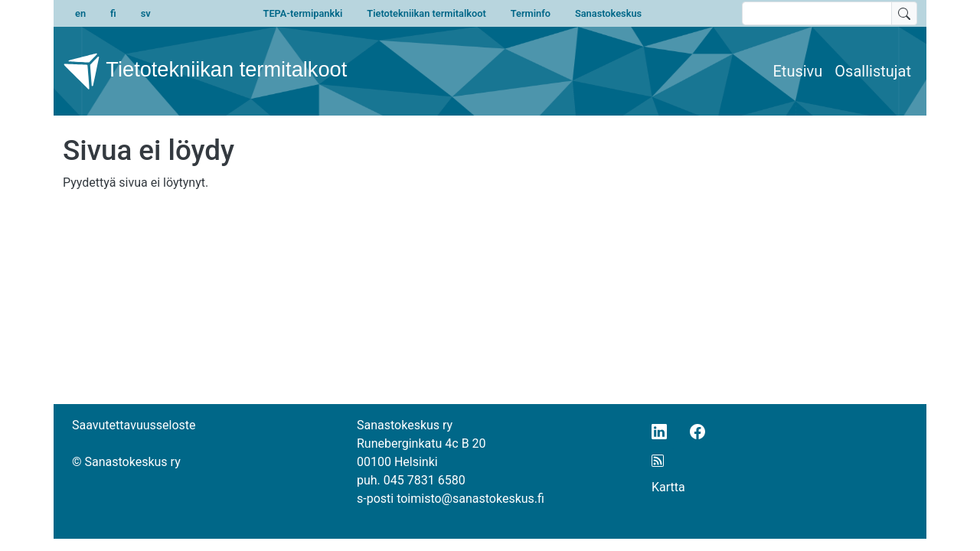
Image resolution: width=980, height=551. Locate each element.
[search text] (817, 13)
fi (113, 13)
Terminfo (531, 13)
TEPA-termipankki (303, 13)
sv (146, 13)
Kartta (668, 487)
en (80, 13)
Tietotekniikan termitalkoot (426, 13)
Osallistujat (873, 71)
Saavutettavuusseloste (134, 425)
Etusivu (798, 71)
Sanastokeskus (608, 13)
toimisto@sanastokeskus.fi (470, 499)
